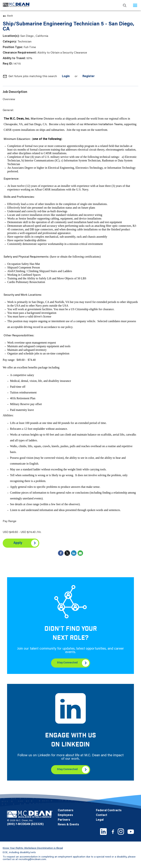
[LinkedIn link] (103, 832)
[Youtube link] (131, 832)
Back (8, 16)
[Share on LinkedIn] (74, 553)
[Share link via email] (80, 553)
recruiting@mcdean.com (32, 859)
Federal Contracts (109, 810)
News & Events (68, 825)
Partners (64, 820)
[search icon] (125, 5)
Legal (100, 820)
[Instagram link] (121, 832)
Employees (65, 815)
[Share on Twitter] (67, 553)
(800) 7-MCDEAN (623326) (25, 824)
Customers (66, 810)
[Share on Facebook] (61, 553)
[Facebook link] (113, 832)
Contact (102, 815)
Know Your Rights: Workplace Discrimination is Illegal (33, 848)
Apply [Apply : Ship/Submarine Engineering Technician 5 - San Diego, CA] (18, 543)
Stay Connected (67, 663)
